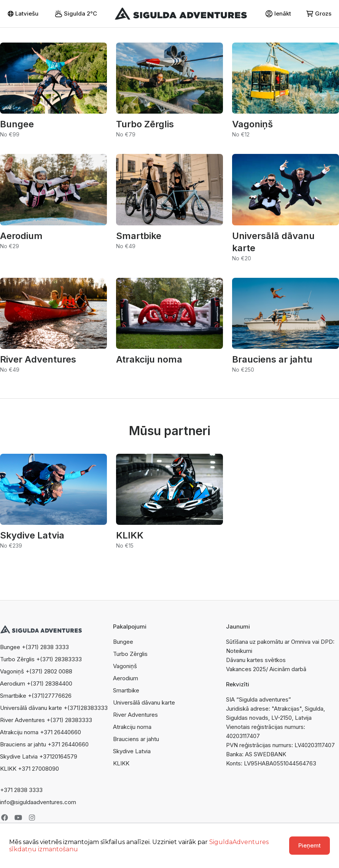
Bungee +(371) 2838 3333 (34, 647)
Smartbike (126, 690)
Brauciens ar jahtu (136, 739)
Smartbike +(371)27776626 (36, 696)
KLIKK (121, 763)
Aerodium (126, 678)
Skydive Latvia (132, 751)
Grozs (319, 13)
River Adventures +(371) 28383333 (46, 720)
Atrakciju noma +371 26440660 (41, 732)
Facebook (5, 817)
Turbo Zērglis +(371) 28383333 (41, 659)
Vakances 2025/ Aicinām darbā (266, 669)
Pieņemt (310, 845)
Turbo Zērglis (130, 654)
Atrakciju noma (132, 727)
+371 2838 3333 (21, 790)
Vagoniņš (125, 666)
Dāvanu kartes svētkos (256, 660)
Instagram (32, 817)
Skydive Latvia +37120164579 (39, 756)
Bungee (123, 642)
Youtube (18, 817)
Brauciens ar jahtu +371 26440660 (44, 744)
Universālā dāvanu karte (144, 702)
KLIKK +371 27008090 (29, 769)
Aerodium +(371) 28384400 (36, 683)
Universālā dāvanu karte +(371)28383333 (54, 708)
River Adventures (135, 715)
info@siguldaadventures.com (38, 802)
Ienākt (278, 14)
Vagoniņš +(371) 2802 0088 (36, 671)
